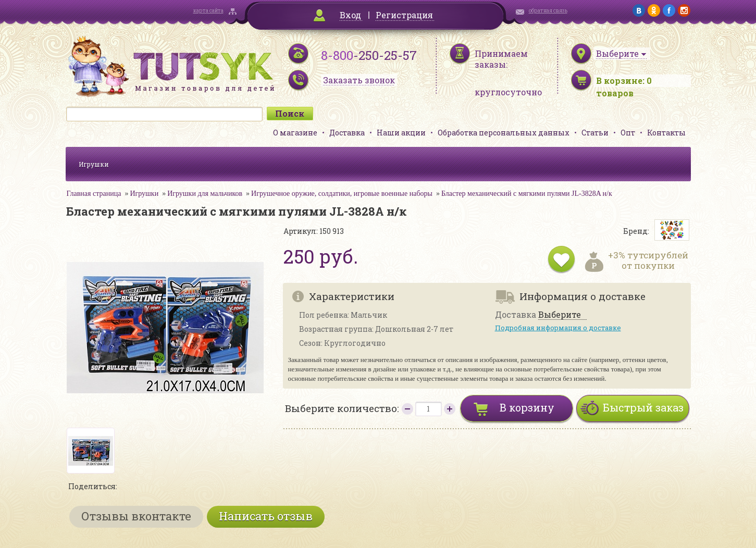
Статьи (595, 133)
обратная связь (548, 11)
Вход (350, 15)
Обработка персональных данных (504, 133)
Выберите (560, 315)
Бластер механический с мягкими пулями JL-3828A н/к (527, 194)
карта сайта (208, 11)
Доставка (347, 133)
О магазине (295, 133)
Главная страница (94, 194)
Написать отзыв (266, 516)
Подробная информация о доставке (558, 328)
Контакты (666, 133)
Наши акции (401, 133)
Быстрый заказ (643, 407)
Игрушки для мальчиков (205, 194)
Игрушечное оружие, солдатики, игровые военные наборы (342, 194)
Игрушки (94, 164)
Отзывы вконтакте (136, 516)
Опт (628, 133)
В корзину (527, 407)
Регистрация (404, 15)
